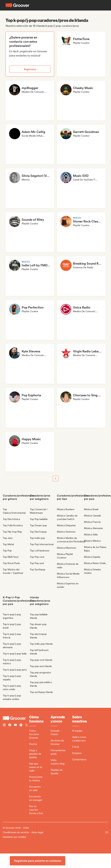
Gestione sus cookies (14, 837)
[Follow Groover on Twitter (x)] (27, 725)
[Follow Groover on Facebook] (10, 725)
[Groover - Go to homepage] (16, 718)
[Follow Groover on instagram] (4, 725)
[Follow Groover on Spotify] (21, 725)
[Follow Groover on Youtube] (15, 725)
